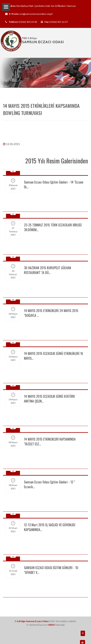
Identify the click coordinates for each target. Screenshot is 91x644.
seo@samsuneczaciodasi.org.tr (36, 14)
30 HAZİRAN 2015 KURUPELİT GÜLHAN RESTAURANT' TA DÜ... (47, 270)
